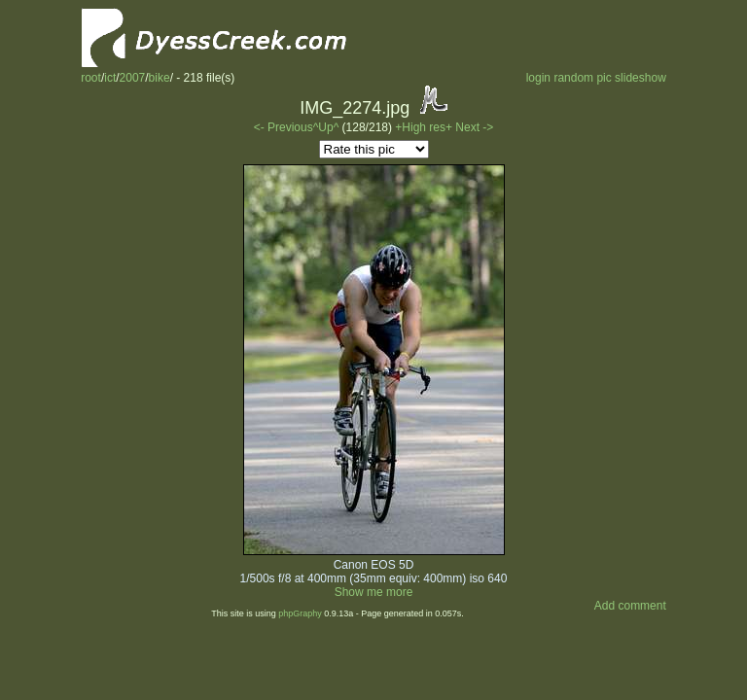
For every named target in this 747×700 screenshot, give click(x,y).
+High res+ (425, 127)
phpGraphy (300, 613)
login (538, 78)
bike (160, 78)
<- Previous (284, 127)
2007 (133, 78)
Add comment (630, 606)
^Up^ (326, 127)
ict (110, 78)
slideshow (640, 78)
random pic (582, 78)
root (91, 78)
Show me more (374, 592)
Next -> (474, 127)
